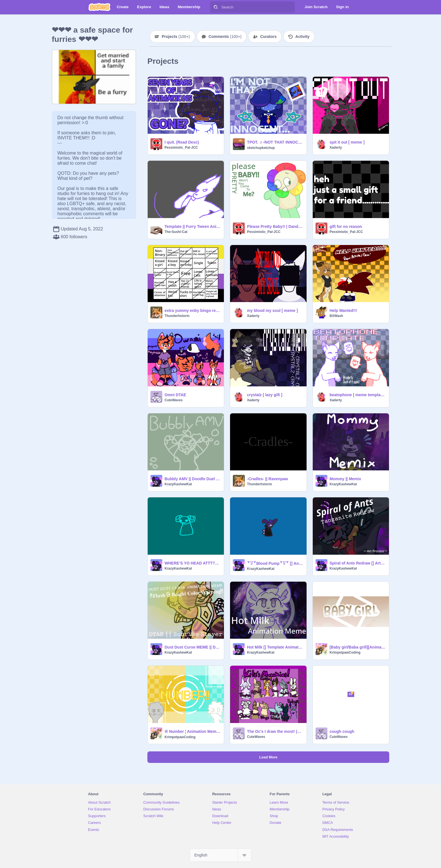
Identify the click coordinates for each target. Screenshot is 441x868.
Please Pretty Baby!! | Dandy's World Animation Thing (275, 226)
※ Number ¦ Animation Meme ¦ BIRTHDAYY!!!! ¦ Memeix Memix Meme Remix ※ (193, 731)
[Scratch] (99, 7)
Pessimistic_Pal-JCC (181, 148)
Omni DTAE (175, 395)
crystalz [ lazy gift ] (265, 395)
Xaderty (336, 148)
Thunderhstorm (177, 316)
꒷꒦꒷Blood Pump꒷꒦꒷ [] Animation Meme (275, 563)
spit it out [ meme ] (347, 142)
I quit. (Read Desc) (182, 142)
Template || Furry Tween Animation (193, 226)
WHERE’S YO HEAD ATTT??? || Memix (193, 563)
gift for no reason (346, 226)
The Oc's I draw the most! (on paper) (275, 731)
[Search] (216, 7)
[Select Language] (220, 855)
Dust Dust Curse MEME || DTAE (193, 647)
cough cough (342, 731)
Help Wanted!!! (343, 311)
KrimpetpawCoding (345, 652)
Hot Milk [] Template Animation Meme (275, 647)
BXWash (336, 316)
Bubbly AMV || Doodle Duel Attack (193, 479)
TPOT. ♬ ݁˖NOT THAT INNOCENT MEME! (275, 142)
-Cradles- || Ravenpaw (267, 479)
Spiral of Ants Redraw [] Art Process (358, 563)
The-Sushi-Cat (176, 232)
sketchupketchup (261, 148)
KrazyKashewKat (178, 484)
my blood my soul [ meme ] (272, 311)
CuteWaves (174, 400)
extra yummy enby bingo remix (193, 311)
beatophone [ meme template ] (358, 395)
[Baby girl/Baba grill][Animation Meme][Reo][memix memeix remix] (358, 647)
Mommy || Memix (345, 479)
